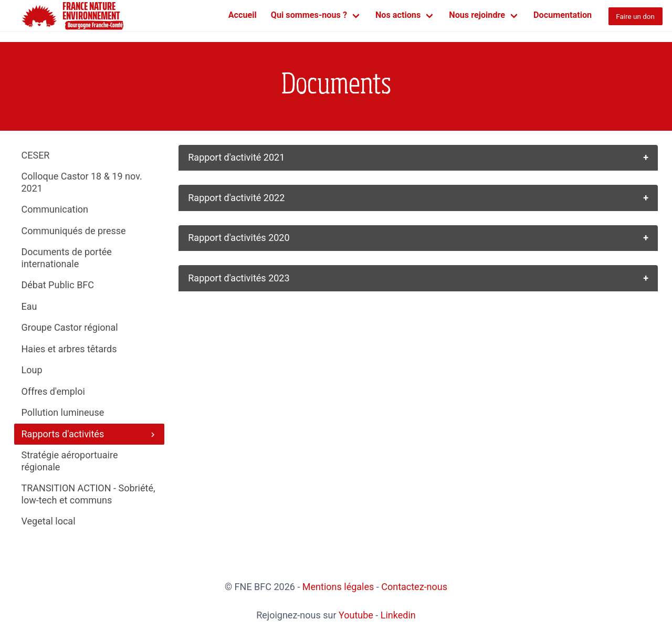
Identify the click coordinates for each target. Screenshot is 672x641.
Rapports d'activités (90, 434)
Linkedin (398, 615)
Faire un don (635, 16)
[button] (418, 158)
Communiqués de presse (74, 231)
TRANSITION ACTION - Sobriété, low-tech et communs (88, 494)
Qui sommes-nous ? (309, 15)
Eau (29, 306)
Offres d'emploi (53, 391)
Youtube (356, 615)
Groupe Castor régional (70, 327)
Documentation (563, 15)
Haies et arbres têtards (69, 349)
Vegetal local (49, 521)
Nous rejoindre (477, 15)
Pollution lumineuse (63, 412)
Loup (32, 370)
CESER (36, 155)
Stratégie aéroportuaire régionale (70, 461)
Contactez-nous (414, 587)
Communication (55, 209)
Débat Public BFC (58, 285)
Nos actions (398, 15)
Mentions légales (338, 587)
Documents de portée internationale (67, 258)
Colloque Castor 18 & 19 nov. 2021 (82, 182)
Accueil (243, 15)
